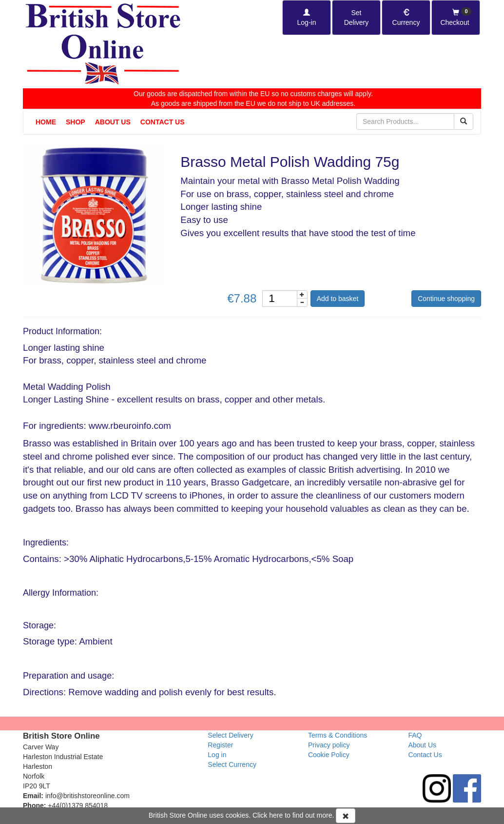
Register (220, 745)
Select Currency (232, 764)
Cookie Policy (329, 755)
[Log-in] (307, 18)
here (276, 815)
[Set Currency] (406, 18)
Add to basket (338, 299)
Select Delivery (230, 735)
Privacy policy (329, 745)
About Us (113, 122)
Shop (76, 122)
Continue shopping (446, 299)
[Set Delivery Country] (356, 18)
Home (46, 122)
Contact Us (163, 122)
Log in (217, 755)
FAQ (415, 735)
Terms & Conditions (338, 735)
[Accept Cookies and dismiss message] (346, 816)
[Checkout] (456, 18)
